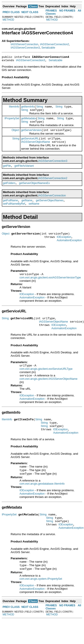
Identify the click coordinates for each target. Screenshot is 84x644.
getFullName (10, 208)
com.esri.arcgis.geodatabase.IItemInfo (42, 503)
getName (27, 208)
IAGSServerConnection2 (54, 44)
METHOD (8, 20)
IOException (64, 247)
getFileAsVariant (24, 172)
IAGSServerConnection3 (25, 48)
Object (15, 135)
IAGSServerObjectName (36, 148)
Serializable (48, 48)
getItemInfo (28, 109)
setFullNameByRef (14, 212)
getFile (7, 172)
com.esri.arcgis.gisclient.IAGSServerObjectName (48, 393)
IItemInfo (14, 108)
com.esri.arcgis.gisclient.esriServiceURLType (46, 383)
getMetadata (28, 122)
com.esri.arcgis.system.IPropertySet (41, 603)
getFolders (9, 190)
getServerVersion (31, 135)
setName (34, 212)
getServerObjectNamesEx (34, 190)
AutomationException (69, 251)
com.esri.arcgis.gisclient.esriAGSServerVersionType (50, 289)
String (40, 109)
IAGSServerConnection (24, 44)
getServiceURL (30, 144)
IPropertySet (12, 121)
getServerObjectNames (50, 208)
